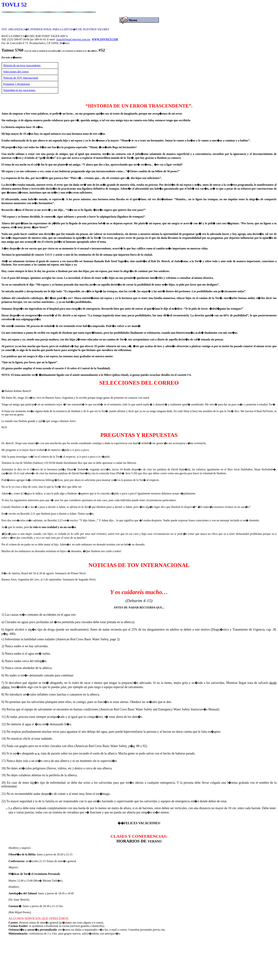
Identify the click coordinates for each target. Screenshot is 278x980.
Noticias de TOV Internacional (21, 78)
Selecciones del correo (16, 72)
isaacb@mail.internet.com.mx (73, 39)
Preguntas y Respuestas (16, 84)
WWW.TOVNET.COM (105, 39)
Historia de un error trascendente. (22, 65)
